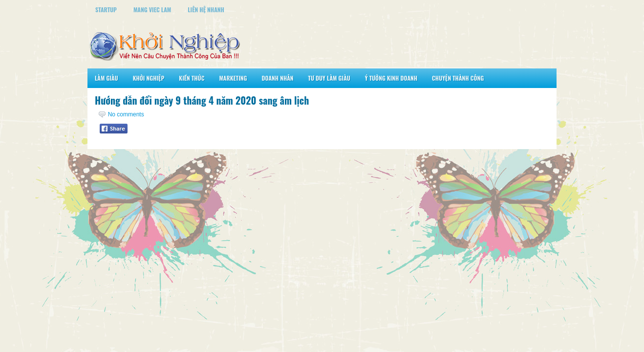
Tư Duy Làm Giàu (329, 78)
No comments (126, 114)
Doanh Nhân (278, 78)
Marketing (233, 78)
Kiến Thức (192, 78)
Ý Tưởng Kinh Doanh (391, 78)
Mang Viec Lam (152, 10)
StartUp (106, 10)
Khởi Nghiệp (149, 78)
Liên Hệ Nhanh (206, 10)
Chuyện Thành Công (458, 78)
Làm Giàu (107, 78)
